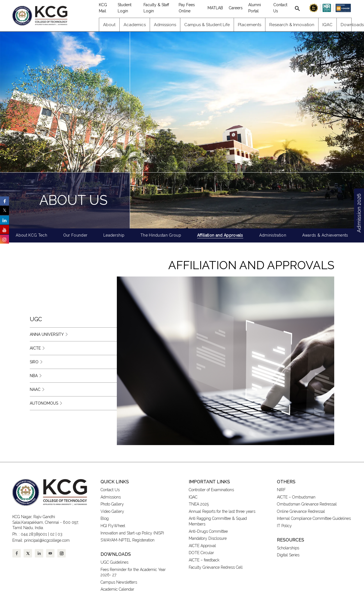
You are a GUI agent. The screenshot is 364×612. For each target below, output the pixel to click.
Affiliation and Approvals (220, 235)
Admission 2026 (359, 213)
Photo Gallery (112, 504)
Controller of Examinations (211, 490)
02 (52, 534)
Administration (273, 235)
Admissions (111, 497)
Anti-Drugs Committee (208, 531)
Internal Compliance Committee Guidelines (314, 518)
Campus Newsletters (119, 582)
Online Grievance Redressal (301, 511)
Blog (105, 518)
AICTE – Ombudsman (296, 497)
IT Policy (284, 526)
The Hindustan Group (161, 235)
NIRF (281, 490)
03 (60, 534)
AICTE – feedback (204, 560)
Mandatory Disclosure (208, 538)
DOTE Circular (201, 553)
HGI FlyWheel (113, 526)
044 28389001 (34, 534)
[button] (297, 8)
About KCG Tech (31, 235)
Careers (236, 8)
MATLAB (215, 8)
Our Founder (75, 235)
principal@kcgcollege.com (47, 540)
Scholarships (288, 548)
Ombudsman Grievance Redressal (307, 504)
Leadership (114, 235)
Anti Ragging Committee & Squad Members (218, 521)
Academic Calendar (117, 589)
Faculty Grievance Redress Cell (216, 567)
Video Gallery (113, 511)
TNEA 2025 (199, 504)
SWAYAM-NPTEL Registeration (128, 540)
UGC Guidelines (114, 562)
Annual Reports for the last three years (222, 511)
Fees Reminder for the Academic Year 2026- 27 (133, 572)
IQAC (193, 497)
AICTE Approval (202, 546)
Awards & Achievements (325, 235)
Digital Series (288, 555)
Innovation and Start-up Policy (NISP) (132, 533)
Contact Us (110, 490)
